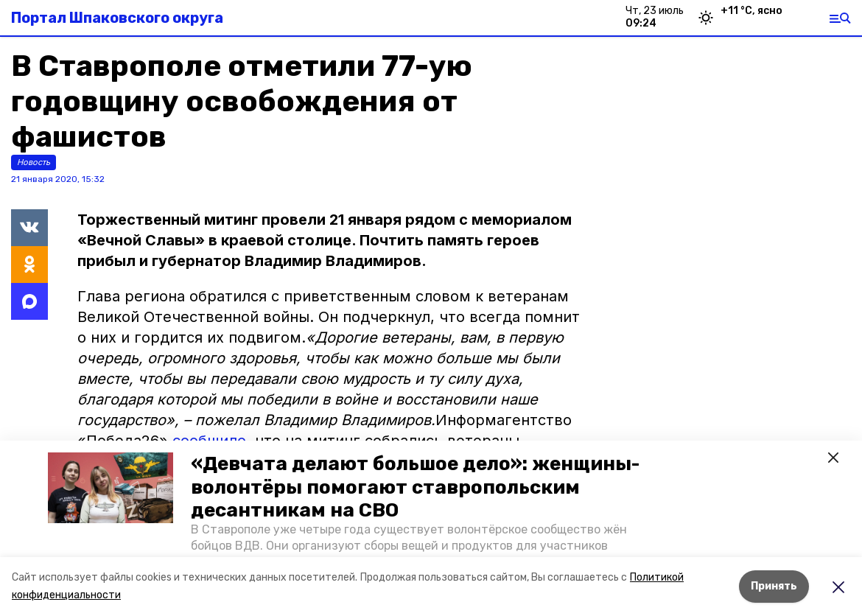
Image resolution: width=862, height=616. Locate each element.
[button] (111, 488)
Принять (774, 586)
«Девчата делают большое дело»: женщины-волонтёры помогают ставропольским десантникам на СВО (415, 487)
